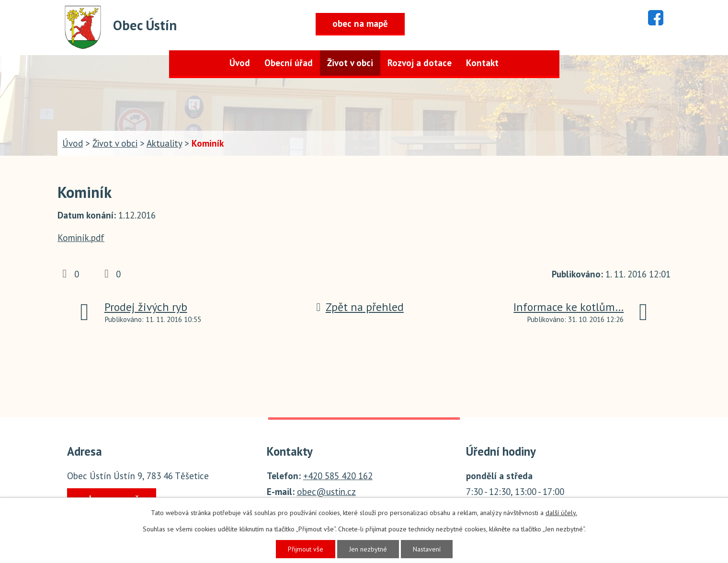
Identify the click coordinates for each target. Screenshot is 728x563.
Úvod (240, 63)
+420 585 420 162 (338, 476)
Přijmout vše (306, 549)
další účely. (561, 513)
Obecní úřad (289, 63)
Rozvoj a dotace (420, 63)
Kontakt (482, 63)
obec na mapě (360, 23)
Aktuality (164, 143)
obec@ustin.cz (326, 492)
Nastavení (427, 549)
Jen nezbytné (368, 549)
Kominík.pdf (81, 238)
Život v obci (350, 63)
